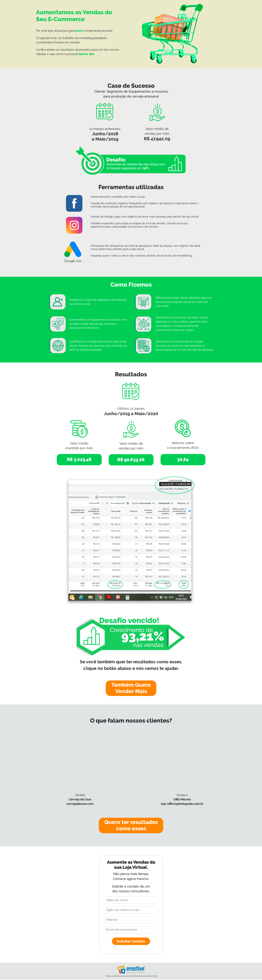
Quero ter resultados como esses (131, 826)
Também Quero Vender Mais (131, 688)
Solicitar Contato (131, 942)
